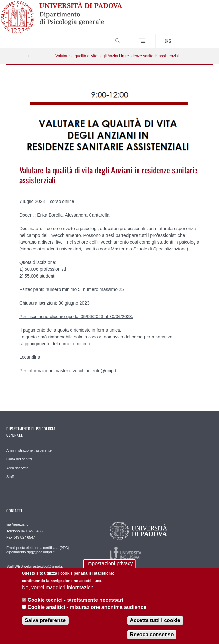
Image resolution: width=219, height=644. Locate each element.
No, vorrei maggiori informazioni (58, 593)
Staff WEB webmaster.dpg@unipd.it (35, 566)
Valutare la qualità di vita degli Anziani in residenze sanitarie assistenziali (117, 56)
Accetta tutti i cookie (155, 626)
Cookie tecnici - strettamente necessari (75, 605)
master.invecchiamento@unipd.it (87, 371)
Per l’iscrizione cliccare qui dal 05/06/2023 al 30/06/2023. (76, 317)
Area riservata (17, 468)
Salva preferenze (45, 626)
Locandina (30, 357)
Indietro (28, 56)
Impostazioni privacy (110, 569)
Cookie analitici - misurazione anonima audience (87, 613)
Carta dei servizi (19, 459)
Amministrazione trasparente (29, 450)
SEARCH (197, 35)
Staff (10, 477)
